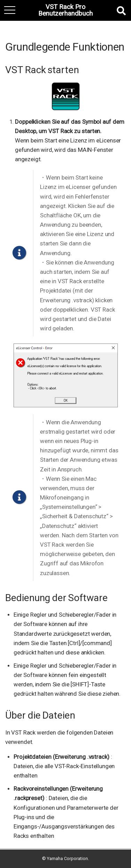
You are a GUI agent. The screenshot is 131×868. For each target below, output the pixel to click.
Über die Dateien (40, 715)
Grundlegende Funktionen (65, 47)
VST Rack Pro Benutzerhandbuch (65, 10)
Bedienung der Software (56, 598)
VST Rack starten (42, 70)
